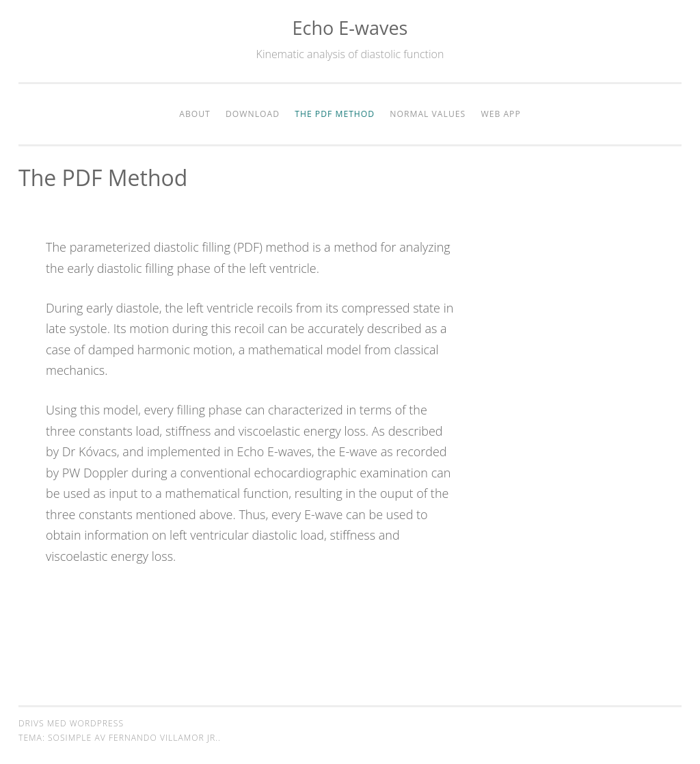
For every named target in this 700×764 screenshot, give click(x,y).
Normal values (428, 114)
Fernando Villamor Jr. (163, 738)
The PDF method (335, 114)
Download (253, 114)
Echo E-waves (350, 28)
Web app (500, 114)
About (195, 114)
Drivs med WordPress (71, 723)
